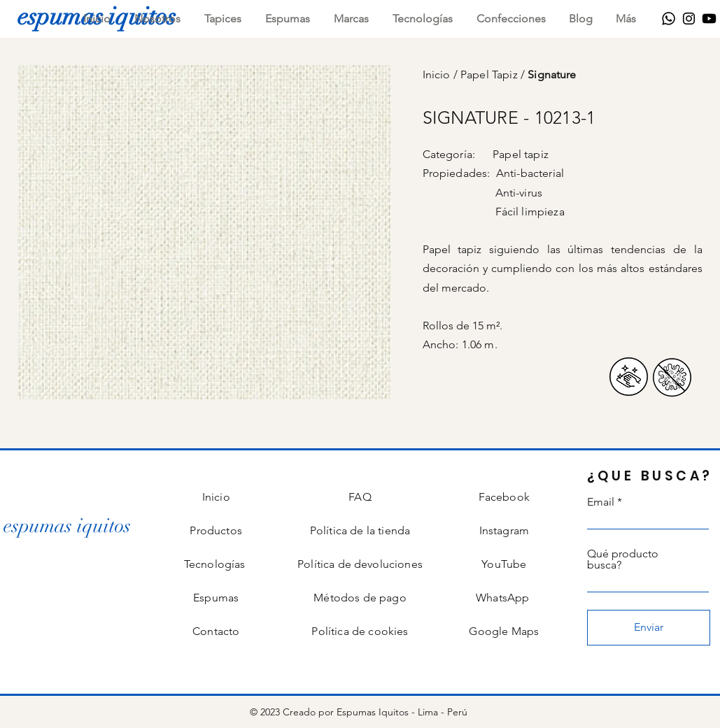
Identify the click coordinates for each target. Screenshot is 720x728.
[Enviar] (649, 628)
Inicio (438, 74)
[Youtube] (709, 19)
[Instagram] (689, 19)
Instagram (504, 530)
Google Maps (504, 631)
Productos (216, 530)
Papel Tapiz (490, 74)
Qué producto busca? (623, 559)
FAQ (360, 497)
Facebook (504, 497)
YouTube (504, 564)
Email (601, 502)
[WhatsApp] (669, 19)
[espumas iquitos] (67, 526)
